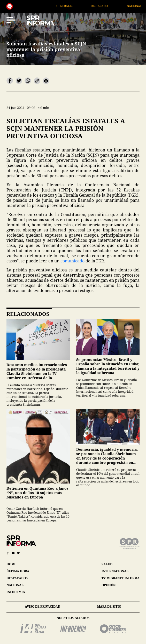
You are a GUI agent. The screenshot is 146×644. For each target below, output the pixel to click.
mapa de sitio (109, 606)
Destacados (109, 6)
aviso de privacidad (43, 606)
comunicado (72, 261)
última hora (18, 571)
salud (107, 564)
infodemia (16, 592)
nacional (15, 585)
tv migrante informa (121, 578)
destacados (17, 578)
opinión (109, 585)
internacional (115, 571)
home (11, 564)
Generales (73, 6)
